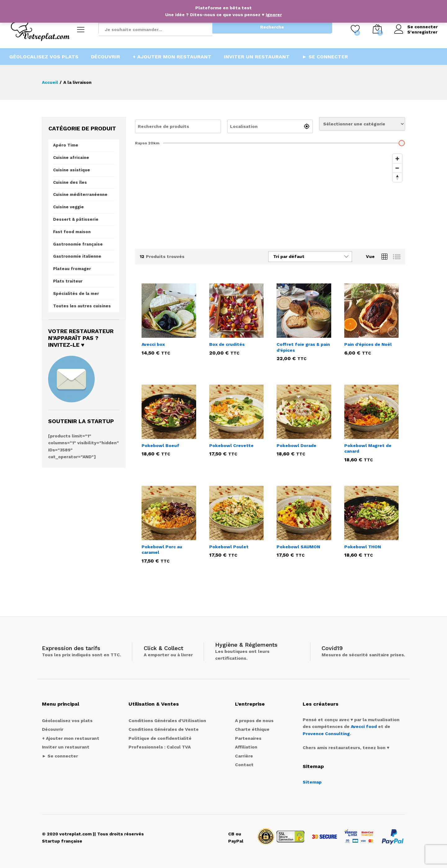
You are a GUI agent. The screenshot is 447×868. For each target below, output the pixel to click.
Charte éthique (252, 729)
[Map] (270, 197)
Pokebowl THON (363, 547)
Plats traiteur (68, 281)
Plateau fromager (72, 269)
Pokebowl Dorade (296, 445)
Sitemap (312, 782)
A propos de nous (254, 721)
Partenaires (248, 738)
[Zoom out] (397, 168)
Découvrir (106, 57)
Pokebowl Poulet (229, 547)
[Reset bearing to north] (397, 177)
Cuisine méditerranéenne (80, 194)
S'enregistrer (422, 32)
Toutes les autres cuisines (82, 306)
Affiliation (246, 747)
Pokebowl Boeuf (160, 445)
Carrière (244, 756)
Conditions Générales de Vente (164, 729)
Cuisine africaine (71, 158)
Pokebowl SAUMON (298, 547)
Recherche (272, 27)
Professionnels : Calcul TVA (160, 747)
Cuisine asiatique (72, 170)
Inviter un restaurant (257, 57)
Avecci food (364, 726)
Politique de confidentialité (160, 738)
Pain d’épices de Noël (368, 344)
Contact (244, 765)
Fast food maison (72, 232)
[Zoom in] (397, 159)
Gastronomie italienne (77, 256)
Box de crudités (227, 344)
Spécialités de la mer (76, 294)
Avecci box (153, 344)
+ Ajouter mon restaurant (172, 57)
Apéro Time (66, 145)
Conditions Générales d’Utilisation (167, 721)
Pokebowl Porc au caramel (162, 549)
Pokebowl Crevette (231, 445)
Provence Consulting (326, 734)
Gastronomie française (78, 244)
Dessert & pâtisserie (76, 219)
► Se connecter (325, 57)
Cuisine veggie (68, 207)
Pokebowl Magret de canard (368, 448)
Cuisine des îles (70, 182)
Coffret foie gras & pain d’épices (303, 347)
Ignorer (274, 15)
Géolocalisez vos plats (44, 57)
